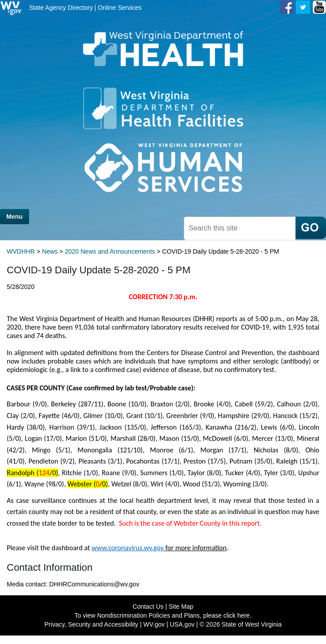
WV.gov (154, 624)
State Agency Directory (61, 8)
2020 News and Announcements (110, 251)
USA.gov (182, 624)
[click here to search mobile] (311, 228)
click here (237, 615)
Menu (15, 217)
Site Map (181, 606)
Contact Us (148, 606)
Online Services (120, 8)
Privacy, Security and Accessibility (91, 624)
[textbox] (240, 228)
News (50, 251)
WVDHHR (21, 251)
